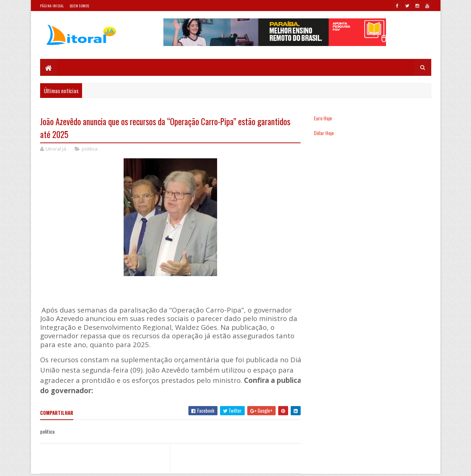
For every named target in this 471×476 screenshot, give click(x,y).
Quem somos (79, 6)
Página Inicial (52, 6)
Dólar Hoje (324, 133)
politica (90, 149)
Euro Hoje (323, 118)
